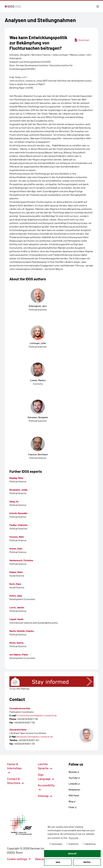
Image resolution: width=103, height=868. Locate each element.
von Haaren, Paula (19, 654)
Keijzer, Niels (16, 572)
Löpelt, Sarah (16, 619)
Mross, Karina (16, 643)
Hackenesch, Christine (21, 560)
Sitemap (45, 796)
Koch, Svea (15, 584)
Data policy (44, 859)
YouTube (74, 778)
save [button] (58, 862)
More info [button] (74, 838)
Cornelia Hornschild (20, 708)
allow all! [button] (72, 854)
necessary (56, 844)
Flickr (73, 807)
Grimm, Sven (16, 548)
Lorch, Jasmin (17, 607)
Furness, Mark (17, 537)
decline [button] (87, 862)
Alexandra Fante (18, 729)
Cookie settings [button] (19, 859)
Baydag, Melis (16, 478)
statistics (72, 844)
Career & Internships (14, 768)
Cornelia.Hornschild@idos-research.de (37, 715)
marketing (89, 844)
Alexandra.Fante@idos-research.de (35, 737)
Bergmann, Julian (18, 490)
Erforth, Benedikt (18, 513)
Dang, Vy (14, 501)
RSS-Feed (74, 795)
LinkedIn (74, 784)
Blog (72, 801)
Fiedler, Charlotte (18, 525)
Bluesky (74, 772)
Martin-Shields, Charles (22, 631)
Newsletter (74, 789)
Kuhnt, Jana (16, 596)
